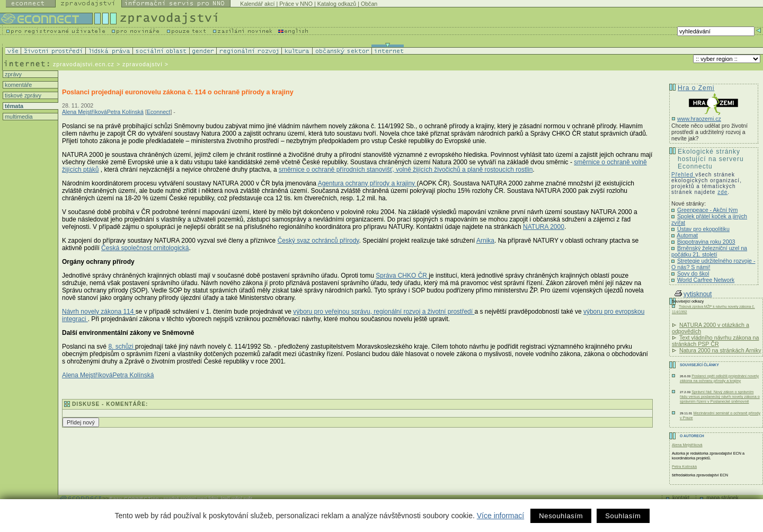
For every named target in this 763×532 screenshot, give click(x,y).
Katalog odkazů (337, 4)
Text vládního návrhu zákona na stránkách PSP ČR (715, 341)
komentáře (17, 85)
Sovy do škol (693, 273)
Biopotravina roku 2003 (706, 242)
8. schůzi (122, 347)
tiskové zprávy (22, 95)
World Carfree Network (706, 280)
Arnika (485, 241)
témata (13, 106)
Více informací (500, 516)
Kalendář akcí (257, 4)
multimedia (18, 117)
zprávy (12, 74)
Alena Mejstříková (85, 112)
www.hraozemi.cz (699, 119)
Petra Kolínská (125, 112)
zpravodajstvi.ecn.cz (84, 64)
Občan (369, 4)
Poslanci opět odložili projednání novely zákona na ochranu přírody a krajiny (719, 378)
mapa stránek (722, 498)
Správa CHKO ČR (402, 276)
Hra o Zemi (696, 88)
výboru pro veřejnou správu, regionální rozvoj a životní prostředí (384, 312)
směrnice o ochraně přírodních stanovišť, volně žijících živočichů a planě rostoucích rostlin (406, 170)
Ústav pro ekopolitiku (703, 229)
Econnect (158, 112)
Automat (687, 235)
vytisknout (693, 294)
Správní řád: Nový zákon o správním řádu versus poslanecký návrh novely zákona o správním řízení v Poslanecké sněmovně (720, 397)
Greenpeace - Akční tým (707, 210)
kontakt (681, 498)
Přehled (683, 175)
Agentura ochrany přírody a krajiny (367, 183)
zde (722, 192)
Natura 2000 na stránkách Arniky (720, 350)
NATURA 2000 (544, 227)
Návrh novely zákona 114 (99, 312)
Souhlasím (623, 516)
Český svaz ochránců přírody (318, 241)
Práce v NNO (296, 4)
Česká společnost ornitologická (145, 248)
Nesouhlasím (561, 516)
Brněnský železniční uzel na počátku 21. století (709, 251)
